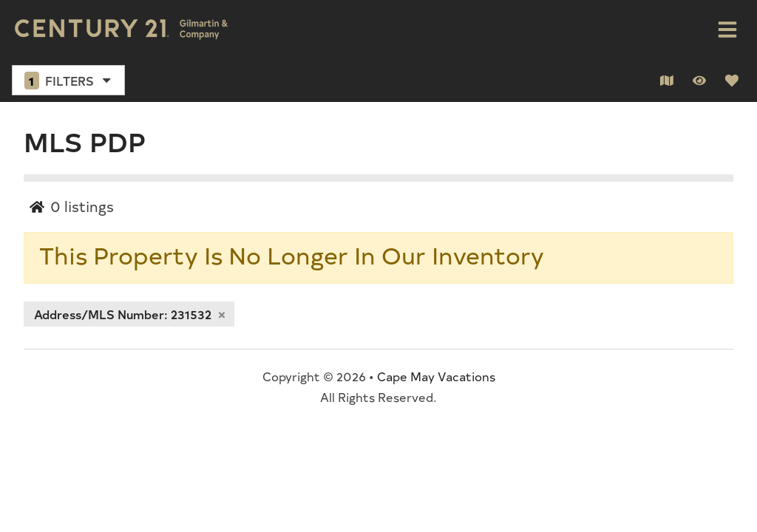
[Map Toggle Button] (667, 81)
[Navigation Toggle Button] (727, 30)
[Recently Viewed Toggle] (699, 81)
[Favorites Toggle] (732, 81)
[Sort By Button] (634, 81)
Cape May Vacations (436, 376)
